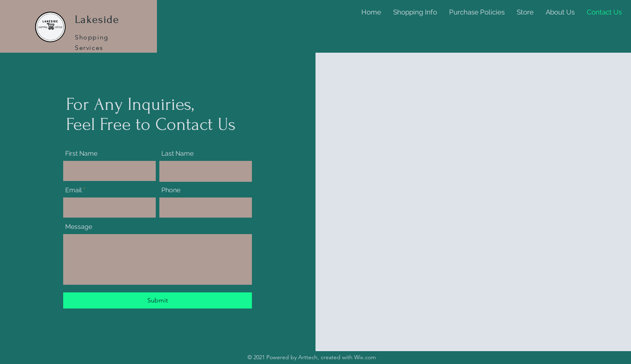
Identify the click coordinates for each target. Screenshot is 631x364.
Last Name (177, 154)
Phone (171, 190)
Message (79, 227)
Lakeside (97, 20)
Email (73, 190)
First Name (81, 154)
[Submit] (158, 300)
